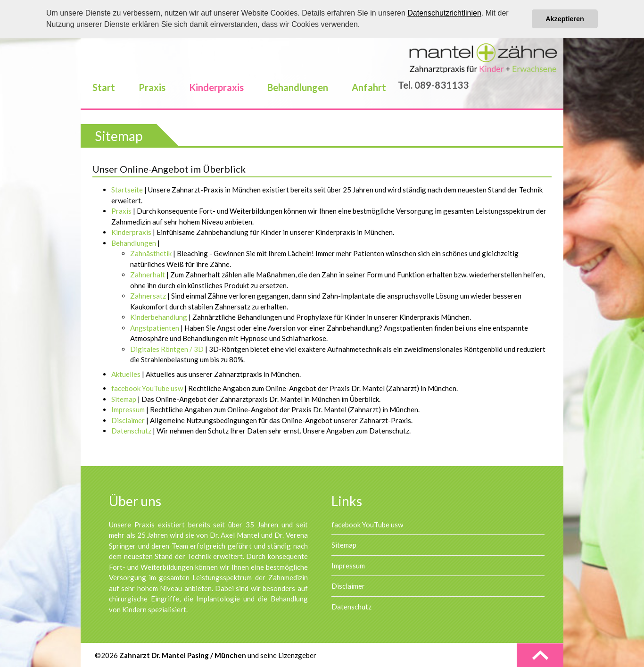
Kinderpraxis (216, 87)
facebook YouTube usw (367, 525)
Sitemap (344, 545)
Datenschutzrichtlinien (444, 13)
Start (104, 87)
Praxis (152, 87)
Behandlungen (298, 87)
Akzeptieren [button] (565, 19)
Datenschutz (351, 607)
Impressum (348, 566)
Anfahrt (369, 87)
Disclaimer (348, 586)
